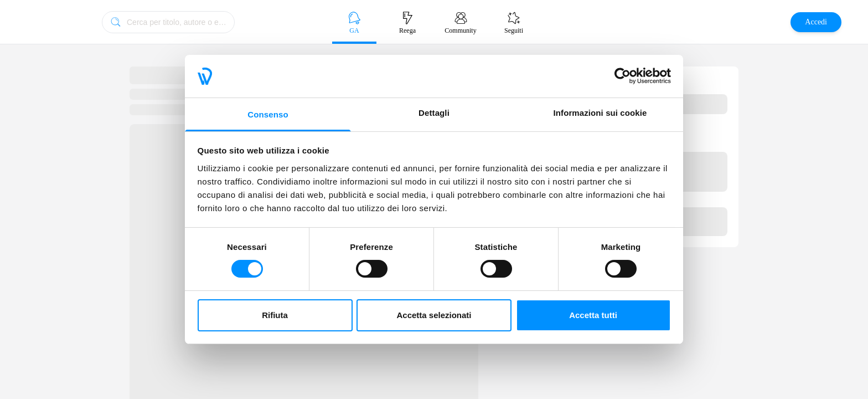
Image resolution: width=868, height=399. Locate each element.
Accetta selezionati (434, 315)
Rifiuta (275, 315)
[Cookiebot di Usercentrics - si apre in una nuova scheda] (622, 76)
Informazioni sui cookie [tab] (600, 113)
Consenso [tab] (268, 114)
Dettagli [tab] (434, 113)
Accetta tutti (593, 315)
